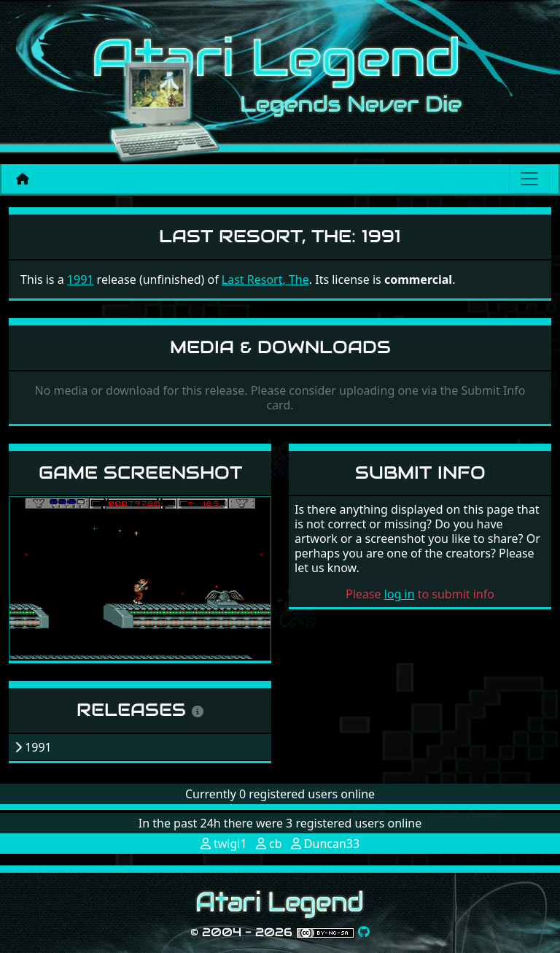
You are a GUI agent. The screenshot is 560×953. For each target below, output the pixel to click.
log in (400, 594)
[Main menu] (529, 179)
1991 (81, 279)
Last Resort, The (265, 279)
